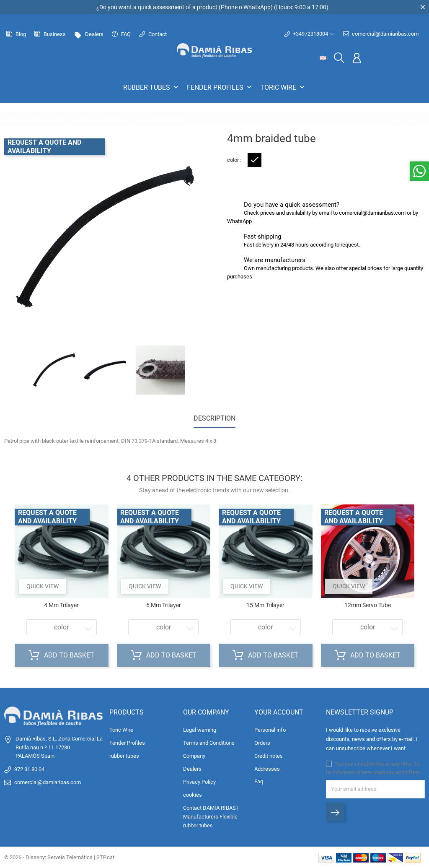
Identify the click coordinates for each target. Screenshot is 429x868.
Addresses (267, 769)
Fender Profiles (220, 87)
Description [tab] (214, 418)
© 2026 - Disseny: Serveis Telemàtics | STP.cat (59, 857)
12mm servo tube (368, 605)
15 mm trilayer (265, 605)
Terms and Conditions (209, 743)
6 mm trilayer (164, 605)
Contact (153, 34)
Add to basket (61, 655)
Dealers (89, 34)
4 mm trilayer (61, 605)
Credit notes (269, 756)
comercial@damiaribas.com (381, 34)
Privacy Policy (199, 782)
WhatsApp (257, 7)
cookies (193, 795)
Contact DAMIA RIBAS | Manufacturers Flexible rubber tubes (211, 817)
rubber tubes (152, 87)
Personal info (270, 730)
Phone (229, 7)
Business (50, 34)
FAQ (121, 34)
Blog (16, 34)
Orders (262, 743)
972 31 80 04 (29, 769)
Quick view (43, 586)
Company (194, 756)
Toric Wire (283, 87)
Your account (279, 712)
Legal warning (200, 730)
